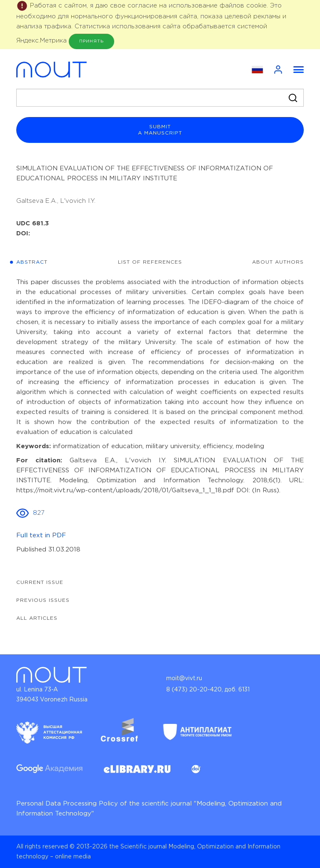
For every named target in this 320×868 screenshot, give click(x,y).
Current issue (40, 582)
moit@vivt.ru (184, 678)
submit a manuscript (160, 130)
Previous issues (43, 600)
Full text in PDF (41, 535)
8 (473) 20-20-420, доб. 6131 (208, 690)
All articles (37, 618)
